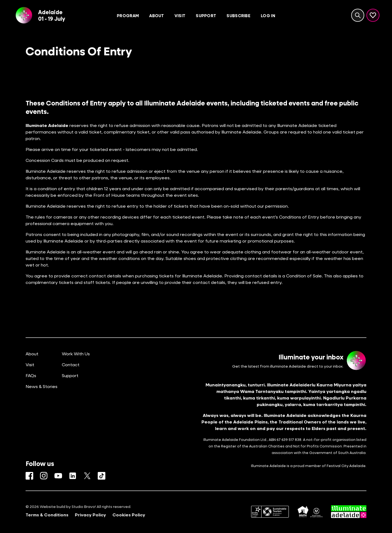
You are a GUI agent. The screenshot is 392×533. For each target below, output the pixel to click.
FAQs (31, 375)
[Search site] (358, 15)
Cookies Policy (129, 515)
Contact (71, 364)
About (32, 354)
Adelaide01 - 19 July (52, 15)
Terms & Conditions (47, 515)
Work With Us (76, 354)
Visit (30, 364)
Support (70, 375)
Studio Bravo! (84, 506)
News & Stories (42, 386)
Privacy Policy (90, 515)
